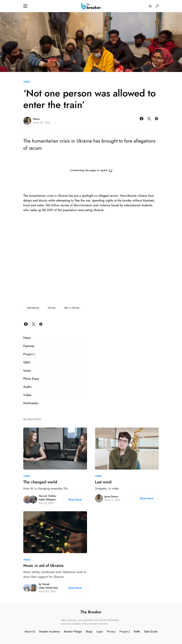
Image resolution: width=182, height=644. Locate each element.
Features (29, 346)
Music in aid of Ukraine (43, 566)
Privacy (111, 631)
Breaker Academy (50, 631)
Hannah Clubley (47, 496)
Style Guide (151, 631)
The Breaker (91, 612)
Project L (29, 354)
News (27, 338)
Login (100, 631)
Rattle (137, 631)
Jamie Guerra (111, 497)
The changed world (40, 482)
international (33, 308)
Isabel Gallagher (47, 499)
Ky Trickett (44, 584)
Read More (75, 499)
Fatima (36, 119)
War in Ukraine (72, 308)
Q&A (27, 362)
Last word (103, 482)
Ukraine (52, 308)
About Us (30, 631)
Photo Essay (31, 379)
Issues (27, 370)
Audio (27, 387)
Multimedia (31, 403)
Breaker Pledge (73, 631)
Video (27, 82)
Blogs (89, 631)
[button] (25, 6)
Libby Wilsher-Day (48, 588)
